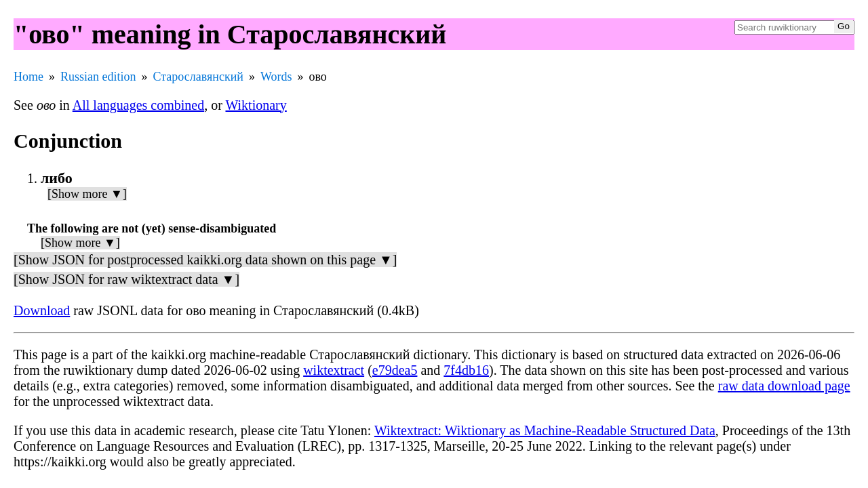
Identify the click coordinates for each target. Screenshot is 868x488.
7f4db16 (466, 370)
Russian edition (98, 77)
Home (28, 77)
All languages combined (138, 105)
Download (42, 310)
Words (276, 77)
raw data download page (784, 386)
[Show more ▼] (87, 194)
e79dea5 (395, 370)
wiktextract (334, 370)
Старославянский (198, 77)
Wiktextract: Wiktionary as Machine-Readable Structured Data (545, 430)
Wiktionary (256, 105)
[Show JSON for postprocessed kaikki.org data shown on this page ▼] (205, 260)
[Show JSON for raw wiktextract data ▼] (126, 279)
